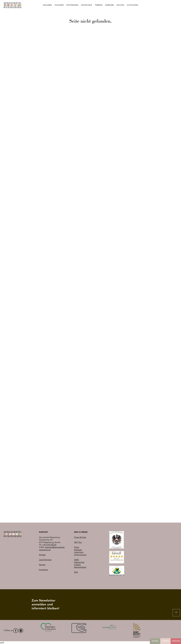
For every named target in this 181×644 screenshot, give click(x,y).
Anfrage (42, 555)
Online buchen (80, 555)
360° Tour (78, 542)
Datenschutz (79, 562)
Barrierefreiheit (80, 567)
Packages (78, 550)
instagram (21, 631)
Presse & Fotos (80, 537)
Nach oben (176, 613)
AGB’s (77, 560)
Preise (77, 547)
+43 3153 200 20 (49, 545)
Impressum (44, 570)
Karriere (42, 565)
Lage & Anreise (45, 560)
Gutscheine (79, 552)
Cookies (77, 565)
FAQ (76, 572)
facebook (16, 631)
